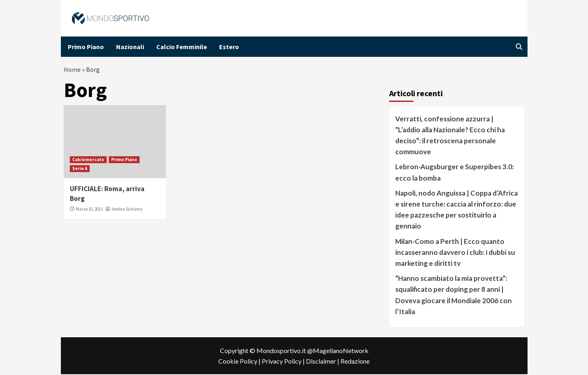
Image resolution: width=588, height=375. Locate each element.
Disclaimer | (323, 361)
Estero (229, 47)
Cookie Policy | (240, 361)
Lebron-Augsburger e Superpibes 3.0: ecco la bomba (454, 173)
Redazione (355, 361)
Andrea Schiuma (127, 210)
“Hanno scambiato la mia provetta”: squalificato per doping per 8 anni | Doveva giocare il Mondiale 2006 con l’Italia (453, 296)
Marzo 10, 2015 (89, 210)
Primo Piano (86, 47)
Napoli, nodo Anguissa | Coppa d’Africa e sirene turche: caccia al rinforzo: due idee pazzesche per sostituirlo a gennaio (457, 210)
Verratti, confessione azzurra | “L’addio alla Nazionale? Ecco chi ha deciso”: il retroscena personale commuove (450, 136)
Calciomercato (88, 160)
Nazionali (130, 47)
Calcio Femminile (182, 47)
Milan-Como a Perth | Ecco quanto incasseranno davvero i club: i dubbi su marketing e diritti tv (455, 253)
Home (72, 70)
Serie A (80, 169)
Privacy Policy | (284, 361)
